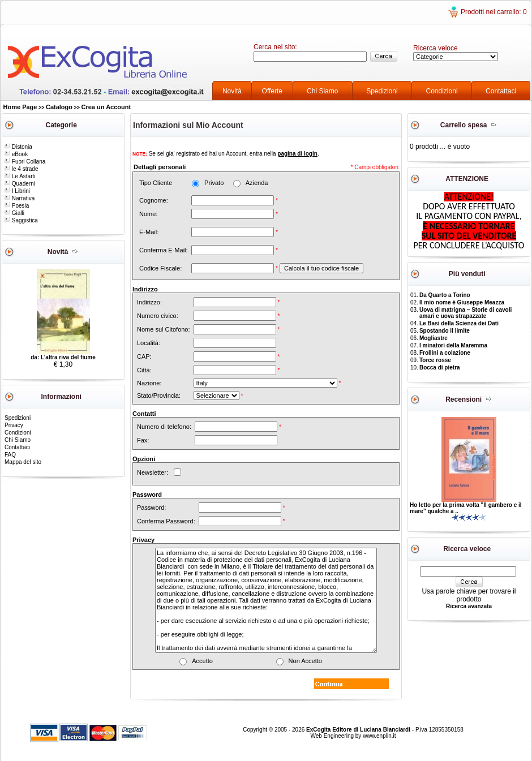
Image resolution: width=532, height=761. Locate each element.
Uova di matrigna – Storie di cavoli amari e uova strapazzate (466, 313)
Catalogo (59, 107)
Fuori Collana (25, 162)
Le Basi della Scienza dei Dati (459, 323)
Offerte (272, 91)
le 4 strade (21, 169)
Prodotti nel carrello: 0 (494, 12)
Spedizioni (382, 91)
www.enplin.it (379, 736)
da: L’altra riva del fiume (63, 357)
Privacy (14, 425)
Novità (232, 91)
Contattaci (501, 91)
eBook (16, 154)
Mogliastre (434, 338)
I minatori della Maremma (453, 345)
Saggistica (21, 220)
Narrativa (19, 198)
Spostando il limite (445, 331)
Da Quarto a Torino (445, 295)
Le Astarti (20, 176)
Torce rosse (435, 360)
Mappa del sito (23, 462)
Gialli (14, 213)
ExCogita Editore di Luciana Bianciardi (359, 730)
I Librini (17, 191)
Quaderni (20, 184)
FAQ (10, 455)
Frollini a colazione (445, 353)
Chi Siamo (322, 91)
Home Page (20, 107)
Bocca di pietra (440, 367)
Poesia (16, 206)
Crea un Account (106, 107)
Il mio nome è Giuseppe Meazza (462, 302)
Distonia (18, 147)
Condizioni (442, 91)
